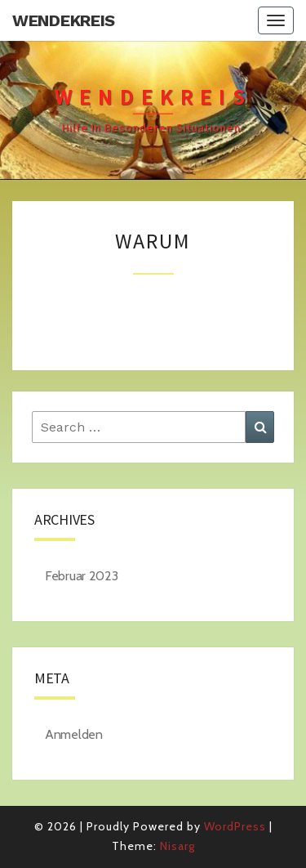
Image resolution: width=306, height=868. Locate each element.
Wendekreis (64, 20)
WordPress (235, 826)
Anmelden (74, 734)
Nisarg (177, 846)
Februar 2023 (81, 576)
